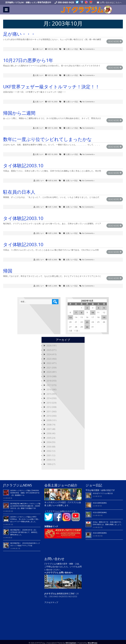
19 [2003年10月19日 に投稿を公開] (104, 315)
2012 (49, 405)
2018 (49, 379)
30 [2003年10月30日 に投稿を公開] (87, 325)
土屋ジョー (39, 47)
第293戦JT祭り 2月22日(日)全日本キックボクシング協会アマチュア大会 (25, 542)
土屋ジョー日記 (72, 47)
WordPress (93, 641)
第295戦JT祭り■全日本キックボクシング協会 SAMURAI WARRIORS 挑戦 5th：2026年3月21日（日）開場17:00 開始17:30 (25, 504)
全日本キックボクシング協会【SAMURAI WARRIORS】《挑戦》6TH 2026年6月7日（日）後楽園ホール (25, 491)
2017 (49, 383)
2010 (49, 414)
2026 (49, 344)
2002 (49, 449)
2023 (49, 357)
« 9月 (70, 329)
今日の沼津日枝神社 (100, 501)
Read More (114, 39)
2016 (49, 388)
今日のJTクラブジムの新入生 (103, 491)
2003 (49, 445)
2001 (49, 453)
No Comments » (89, 47)
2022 (49, 361)
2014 (49, 396)
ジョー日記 (94, 483)
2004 (49, 440)
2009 (49, 418)
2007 (49, 427)
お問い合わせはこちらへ (111, 2)
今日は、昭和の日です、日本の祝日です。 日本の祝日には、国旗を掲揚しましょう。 (108, 521)
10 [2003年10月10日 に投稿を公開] (93, 311)
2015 (49, 392)
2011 (49, 409)
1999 (49, 462)
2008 (49, 423)
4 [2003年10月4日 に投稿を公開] (98, 306)
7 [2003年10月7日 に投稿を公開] (76, 311)
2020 (49, 370)
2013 (49, 401)
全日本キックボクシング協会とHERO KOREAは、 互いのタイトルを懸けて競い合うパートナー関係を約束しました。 (25, 517)
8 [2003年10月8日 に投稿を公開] (82, 311)
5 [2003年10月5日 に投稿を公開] (104, 306)
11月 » (77, 329)
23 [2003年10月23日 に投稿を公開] (87, 320)
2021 (49, 366)
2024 (49, 352)
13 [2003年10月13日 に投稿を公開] (70, 315)
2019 (49, 374)
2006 (49, 432)
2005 (49, 436)
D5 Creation (71, 641)
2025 (49, 348)
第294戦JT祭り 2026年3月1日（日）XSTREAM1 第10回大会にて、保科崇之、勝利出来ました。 (25, 530)
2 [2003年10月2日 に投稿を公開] (87, 306)
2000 (49, 458)
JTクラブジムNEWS (17, 483)
